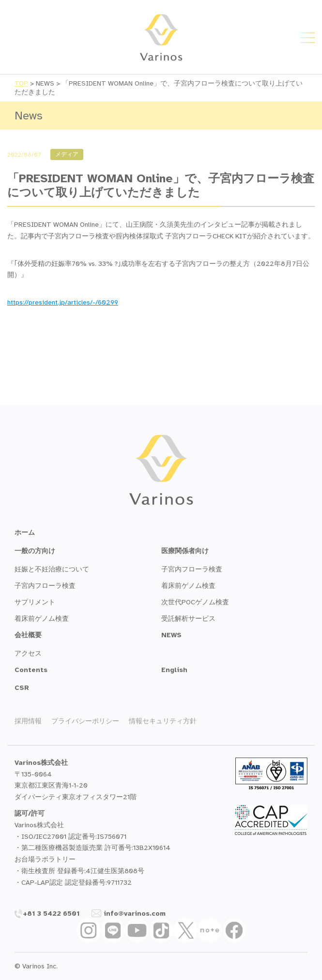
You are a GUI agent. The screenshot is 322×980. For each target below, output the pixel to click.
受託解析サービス (188, 619)
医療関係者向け (185, 551)
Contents (31, 670)
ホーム (25, 533)
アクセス (28, 653)
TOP (21, 83)
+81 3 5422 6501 (47, 914)
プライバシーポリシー (85, 721)
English (174, 670)
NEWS (171, 635)
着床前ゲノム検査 (42, 619)
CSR (22, 688)
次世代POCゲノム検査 (195, 602)
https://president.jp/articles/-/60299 (63, 302)
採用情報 (28, 721)
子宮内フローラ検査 (45, 586)
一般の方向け (35, 551)
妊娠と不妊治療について (52, 569)
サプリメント (35, 602)
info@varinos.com (129, 914)
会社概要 (28, 635)
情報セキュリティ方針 (163, 721)
